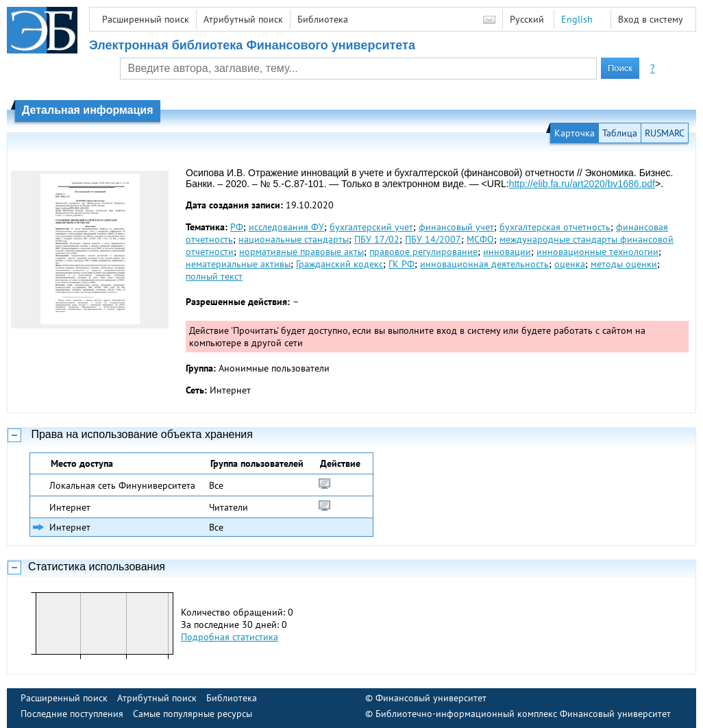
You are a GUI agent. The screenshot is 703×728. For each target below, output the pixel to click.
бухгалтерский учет (371, 227)
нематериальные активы (238, 264)
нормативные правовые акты (301, 252)
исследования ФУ (286, 227)
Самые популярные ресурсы (193, 714)
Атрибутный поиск (243, 19)
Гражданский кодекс (340, 264)
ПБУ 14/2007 (433, 239)
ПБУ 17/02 (377, 239)
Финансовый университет (431, 698)
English (577, 19)
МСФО (480, 239)
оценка (570, 264)
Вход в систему (651, 19)
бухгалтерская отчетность (555, 227)
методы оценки (624, 264)
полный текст (214, 276)
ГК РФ (402, 264)
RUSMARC (665, 133)
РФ (237, 227)
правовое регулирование (423, 252)
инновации (507, 252)
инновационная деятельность (484, 264)
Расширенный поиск (146, 19)
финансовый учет (456, 227)
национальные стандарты (294, 239)
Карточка (575, 133)
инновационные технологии (597, 252)
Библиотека (323, 19)
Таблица (620, 133)
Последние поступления (72, 714)
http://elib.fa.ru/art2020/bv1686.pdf (582, 184)
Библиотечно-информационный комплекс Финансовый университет (523, 714)
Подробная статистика (230, 637)
